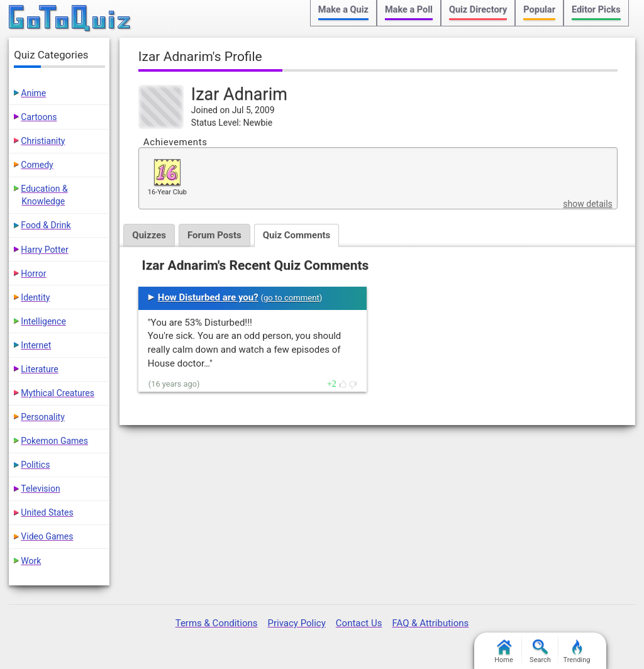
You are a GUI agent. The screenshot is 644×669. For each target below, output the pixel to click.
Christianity (43, 141)
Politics (35, 465)
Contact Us (359, 623)
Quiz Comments (297, 235)
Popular (539, 10)
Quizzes (149, 235)
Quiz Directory (478, 10)
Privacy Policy (296, 623)
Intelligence (43, 321)
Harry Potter (44, 250)
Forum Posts (214, 235)
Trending (577, 652)
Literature (39, 369)
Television (40, 489)
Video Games (47, 536)
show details (587, 204)
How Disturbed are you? (208, 297)
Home (504, 652)
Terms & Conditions (217, 623)
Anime (33, 93)
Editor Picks (596, 10)
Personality (42, 417)
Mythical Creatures (58, 393)
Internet (36, 345)
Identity (35, 297)
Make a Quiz (343, 10)
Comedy (37, 165)
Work (31, 561)
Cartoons (39, 117)
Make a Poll (409, 10)
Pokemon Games (54, 441)
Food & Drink (46, 225)
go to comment (291, 298)
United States (47, 512)
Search (540, 652)
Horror (33, 274)
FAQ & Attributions (430, 623)
